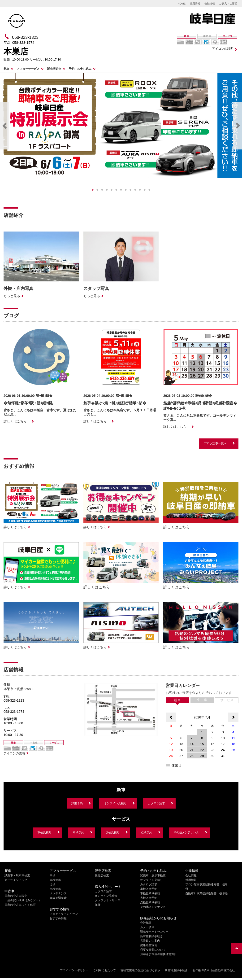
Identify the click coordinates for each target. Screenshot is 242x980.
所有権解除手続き (151, 936)
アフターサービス (28, 69)
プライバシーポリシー (74, 970)
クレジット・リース (108, 900)
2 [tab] (97, 190)
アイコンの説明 (223, 49)
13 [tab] (149, 190)
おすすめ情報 (58, 918)
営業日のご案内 (150, 941)
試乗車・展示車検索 (17, 875)
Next (238, 126)
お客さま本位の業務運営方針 (159, 954)
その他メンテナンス (186, 832)
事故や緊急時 (58, 898)
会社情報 (210, 4)
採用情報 (195, 4)
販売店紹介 (54, 69)
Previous (4, 126)
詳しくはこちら (15, 421)
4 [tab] (107, 190)
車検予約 (78, 832)
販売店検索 (102, 875)
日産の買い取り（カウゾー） (23, 900)
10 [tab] (135, 190)
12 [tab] (145, 190)
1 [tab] (93, 190)
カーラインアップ (16, 880)
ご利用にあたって (104, 970)
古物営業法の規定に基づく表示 (140, 970)
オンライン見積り (115, 803)
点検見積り (112, 832)
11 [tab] (140, 190)
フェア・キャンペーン (64, 914)
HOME (182, 4)
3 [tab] (102, 190)
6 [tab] (116, 190)
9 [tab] (130, 190)
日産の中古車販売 (16, 896)
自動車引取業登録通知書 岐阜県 (207, 893)
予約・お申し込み (80, 69)
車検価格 (55, 880)
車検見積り (44, 832)
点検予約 (147, 832)
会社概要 (146, 923)
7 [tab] (121, 190)
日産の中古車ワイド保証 (20, 905)
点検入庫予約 (149, 898)
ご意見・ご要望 (228, 4)
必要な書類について (153, 950)
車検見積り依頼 (150, 893)
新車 (6, 69)
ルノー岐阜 (147, 927)
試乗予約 (77, 803)
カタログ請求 (156, 803)
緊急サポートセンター (154, 932)
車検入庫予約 (149, 889)
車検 (52, 875)
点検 (52, 884)
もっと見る (12, 296)
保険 (98, 905)
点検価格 (55, 889)
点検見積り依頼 (150, 902)
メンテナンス (58, 893)
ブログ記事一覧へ (215, 443)
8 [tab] (126, 190)
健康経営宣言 (149, 945)
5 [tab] (112, 190)
